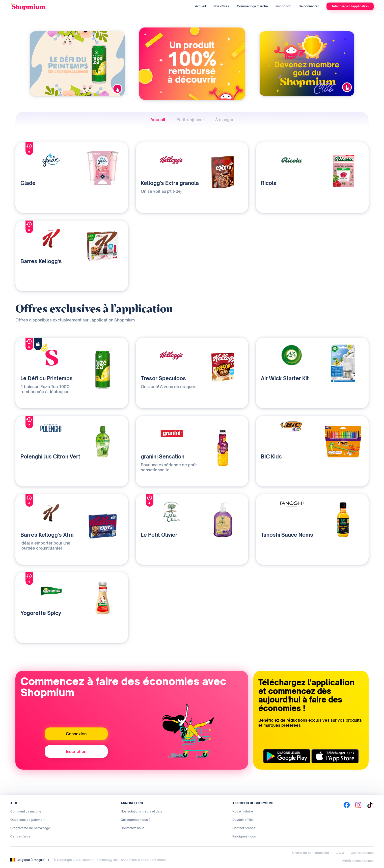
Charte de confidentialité (311, 853)
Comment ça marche (252, 6)
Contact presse (244, 828)
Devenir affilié (243, 820)
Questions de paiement (28, 820)
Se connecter (309, 6)
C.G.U (340, 853)
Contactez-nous (132, 828)
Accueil (200, 6)
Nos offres (221, 6)
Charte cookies (362, 853)
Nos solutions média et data (141, 811)
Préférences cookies (358, 861)
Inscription (283, 6)
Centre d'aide (20, 836)
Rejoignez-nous (244, 836)
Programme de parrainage (30, 828)
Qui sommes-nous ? (135, 820)
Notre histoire (243, 811)
